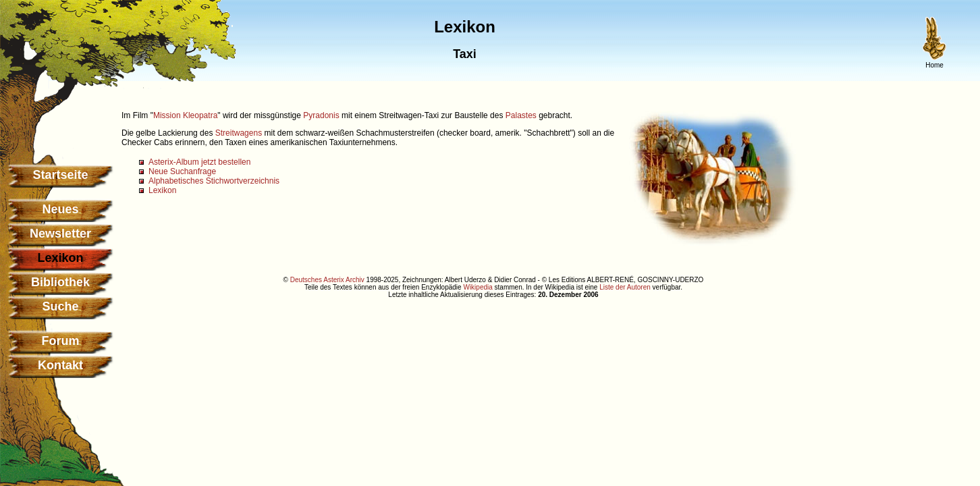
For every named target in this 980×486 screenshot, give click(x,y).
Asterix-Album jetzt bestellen (199, 162)
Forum (61, 341)
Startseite (60, 175)
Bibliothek (60, 282)
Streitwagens (239, 133)
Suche (60, 306)
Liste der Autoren (625, 287)
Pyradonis (321, 115)
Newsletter (60, 234)
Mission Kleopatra (185, 115)
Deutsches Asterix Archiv (327, 280)
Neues (60, 209)
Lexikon (162, 190)
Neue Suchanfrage (182, 171)
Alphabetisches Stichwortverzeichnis (214, 181)
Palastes (521, 115)
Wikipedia (478, 287)
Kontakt (60, 365)
